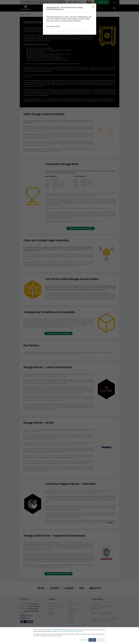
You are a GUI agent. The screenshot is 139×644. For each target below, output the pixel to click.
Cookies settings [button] (83, 640)
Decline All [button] (101, 640)
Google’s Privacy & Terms (77, 631)
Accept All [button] (92, 640)
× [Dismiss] (93, 7)
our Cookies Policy (62, 631)
